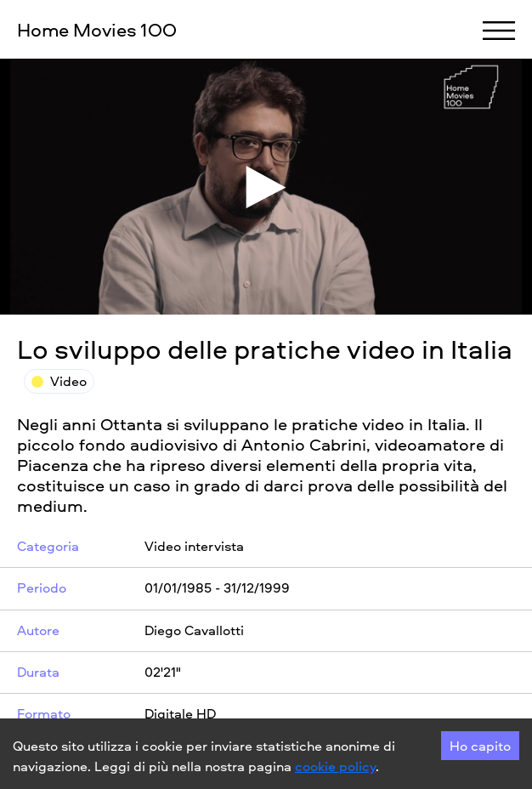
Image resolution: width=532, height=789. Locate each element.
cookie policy (335, 766)
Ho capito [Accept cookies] (480, 746)
